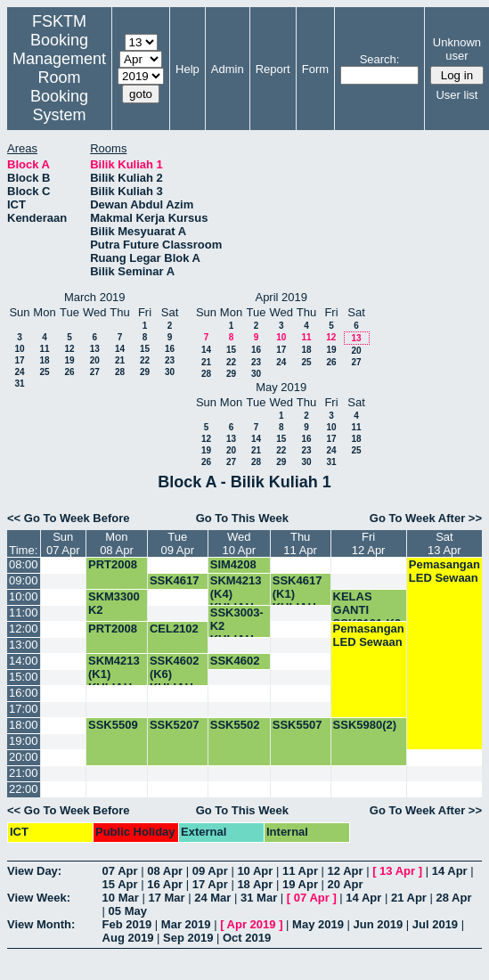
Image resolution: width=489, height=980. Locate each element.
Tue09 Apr (178, 543)
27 (95, 372)
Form (315, 69)
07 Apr (120, 871)
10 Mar (121, 898)
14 (120, 349)
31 (19, 384)
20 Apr (346, 884)
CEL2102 (174, 629)
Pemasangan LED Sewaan (444, 571)
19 (69, 360)
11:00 (24, 612)
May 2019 (318, 924)
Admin (228, 69)
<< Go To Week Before (69, 518)
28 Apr (454, 898)
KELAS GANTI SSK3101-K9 (367, 610)
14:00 (24, 661)
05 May (128, 911)
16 (170, 349)
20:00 (24, 757)
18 (44, 360)
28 (120, 372)
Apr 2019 (252, 924)
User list (456, 95)
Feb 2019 (127, 924)
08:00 (24, 564)
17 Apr (210, 884)
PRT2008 (113, 564)
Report (273, 69)
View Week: (39, 898)
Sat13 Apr (444, 543)
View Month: (41, 924)
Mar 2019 (186, 924)
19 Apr (300, 884)
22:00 (24, 789)
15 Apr (120, 884)
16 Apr (165, 884)
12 (69, 349)
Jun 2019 (379, 924)
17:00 (24, 709)
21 (120, 360)
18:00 (24, 725)
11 (44, 349)
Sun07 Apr (63, 543)
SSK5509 (113, 725)
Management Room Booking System (59, 87)
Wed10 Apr (239, 543)
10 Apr (255, 871)
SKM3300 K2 (114, 603)
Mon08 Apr (117, 543)
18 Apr (255, 884)
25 (44, 372)
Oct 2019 (247, 938)
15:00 (24, 677)
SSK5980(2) (365, 725)
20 (95, 360)
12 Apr (346, 871)
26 (69, 372)
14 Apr (450, 871)
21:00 (24, 773)
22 (145, 360)
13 (95, 349)
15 (145, 349)
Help (187, 69)
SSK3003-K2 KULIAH (237, 626)
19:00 (24, 741)
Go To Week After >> (426, 518)
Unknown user (457, 49)
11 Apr (300, 871)
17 (19, 360)
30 (170, 372)
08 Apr (165, 871)
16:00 (24, 693)
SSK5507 (297, 725)
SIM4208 (233, 564)
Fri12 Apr (369, 543)
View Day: (34, 871)
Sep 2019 (188, 938)
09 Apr (210, 871)
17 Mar (166, 898)
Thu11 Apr (300, 543)
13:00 (24, 645)
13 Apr (397, 871)
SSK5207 (175, 725)
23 (170, 360)
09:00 (24, 580)
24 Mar (212, 898)
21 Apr (409, 898)
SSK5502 (235, 725)
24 (19, 372)
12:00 (24, 629)
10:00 (24, 596)
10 (19, 349)
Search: (380, 59)
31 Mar (259, 898)
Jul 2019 (435, 924)
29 (145, 372)
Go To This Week (242, 518)
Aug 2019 (128, 938)
